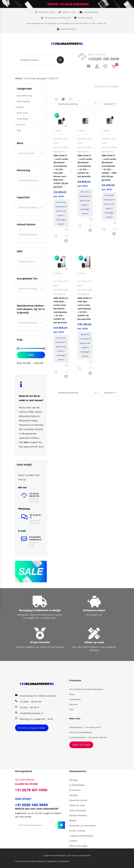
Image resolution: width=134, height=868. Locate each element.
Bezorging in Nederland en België (40, 610)
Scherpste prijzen (94, 610)
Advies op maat (67, 12)
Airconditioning (24, 96)
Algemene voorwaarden (58, 861)
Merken (20, 107)
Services (21, 125)
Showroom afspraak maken (32, 728)
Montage (74, 780)
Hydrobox (58, 139)
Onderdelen (23, 119)
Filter (31, 355)
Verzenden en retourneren (82, 826)
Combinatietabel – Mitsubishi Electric (88, 737)
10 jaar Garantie (40, 642)
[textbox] (31, 153)
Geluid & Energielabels (80, 732)
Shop (72, 694)
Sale (19, 130)
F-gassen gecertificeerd (81, 836)
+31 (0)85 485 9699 (31, 805)
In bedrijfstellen (77, 785)
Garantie (74, 795)
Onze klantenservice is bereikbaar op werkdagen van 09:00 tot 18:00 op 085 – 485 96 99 (66, 23)
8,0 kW (58, 131)
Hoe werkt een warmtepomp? (56, 18)
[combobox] (31, 153)
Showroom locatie (45, 12)
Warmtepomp (59, 152)
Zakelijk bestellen (67, 29)
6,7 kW (82, 273)
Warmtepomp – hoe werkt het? (85, 727)
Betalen (73, 821)
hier (26, 442)
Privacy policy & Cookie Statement (31, 861)
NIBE (66, 147)
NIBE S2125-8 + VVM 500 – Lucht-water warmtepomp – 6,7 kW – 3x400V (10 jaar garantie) (85, 309)
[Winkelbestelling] (77, 104)
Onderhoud (75, 790)
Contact (73, 841)
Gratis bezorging (89, 12)
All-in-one (58, 281)
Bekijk (67, 230)
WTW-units (22, 113)
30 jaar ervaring (83, 18)
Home (18, 78)
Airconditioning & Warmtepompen (86, 689)
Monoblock (58, 147)
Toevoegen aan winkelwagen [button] (55, 237)
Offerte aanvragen (81, 745)
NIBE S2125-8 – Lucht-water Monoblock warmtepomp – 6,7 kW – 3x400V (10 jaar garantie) (85, 166)
